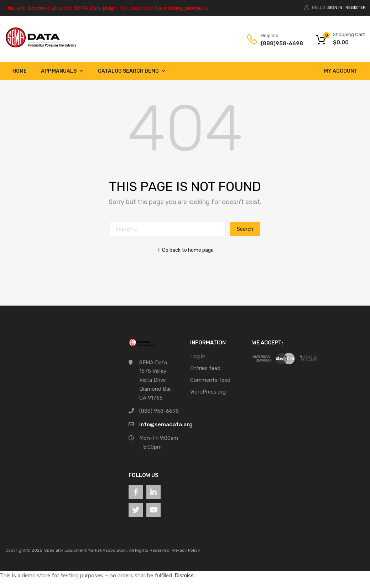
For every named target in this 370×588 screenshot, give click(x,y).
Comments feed (210, 380)
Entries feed (205, 368)
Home (20, 71)
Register (356, 7)
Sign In (335, 7)
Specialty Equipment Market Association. (86, 550)
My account (341, 71)
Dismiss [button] (184, 576)
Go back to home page (185, 250)
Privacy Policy (186, 550)
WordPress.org (208, 392)
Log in (198, 357)
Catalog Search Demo (132, 71)
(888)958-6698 (278, 43)
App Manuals (62, 71)
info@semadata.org (166, 425)
